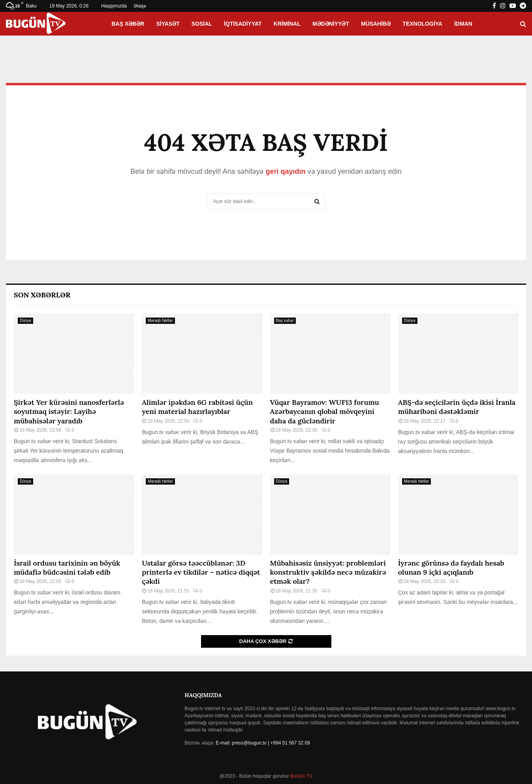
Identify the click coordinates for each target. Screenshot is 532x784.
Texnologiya (422, 24)
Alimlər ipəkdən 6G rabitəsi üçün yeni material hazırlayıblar (197, 407)
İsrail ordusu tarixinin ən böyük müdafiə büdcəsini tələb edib (67, 568)
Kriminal (287, 24)
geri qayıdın (285, 171)
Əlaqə (140, 6)
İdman (463, 24)
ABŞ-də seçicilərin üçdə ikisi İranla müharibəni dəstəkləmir (457, 407)
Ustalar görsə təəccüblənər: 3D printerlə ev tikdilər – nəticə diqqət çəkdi (201, 572)
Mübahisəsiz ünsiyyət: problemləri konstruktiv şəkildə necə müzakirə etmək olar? (328, 572)
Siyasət (168, 24)
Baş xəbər (128, 24)
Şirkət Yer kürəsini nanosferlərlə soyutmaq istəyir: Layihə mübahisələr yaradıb (69, 412)
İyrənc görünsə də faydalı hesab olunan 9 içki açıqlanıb (451, 568)
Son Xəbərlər (42, 295)
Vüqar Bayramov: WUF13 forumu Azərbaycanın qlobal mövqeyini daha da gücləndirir (325, 412)
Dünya (25, 321)
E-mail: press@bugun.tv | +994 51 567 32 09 (263, 743)
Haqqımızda (114, 6)
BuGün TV (301, 776)
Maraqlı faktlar (160, 321)
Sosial (202, 24)
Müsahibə (376, 24)
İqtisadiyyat (243, 24)
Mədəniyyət (331, 24)
